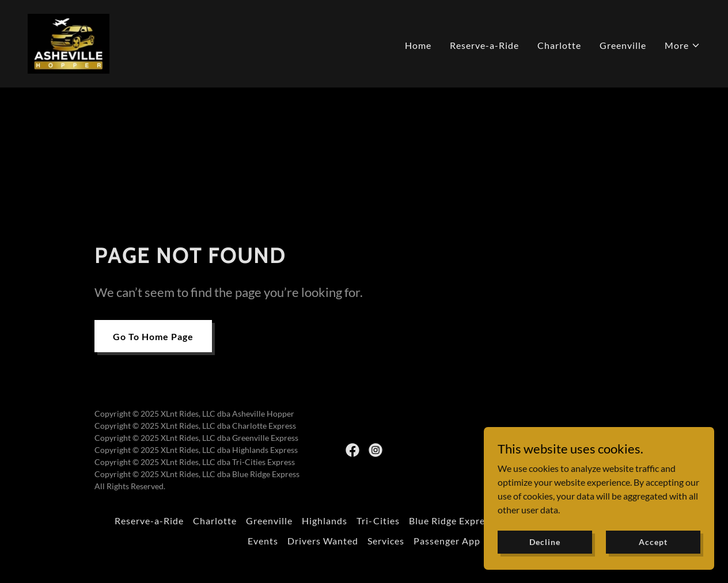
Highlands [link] (325, 521)
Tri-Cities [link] (378, 521)
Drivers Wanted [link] (323, 541)
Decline (545, 550)
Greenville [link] (623, 45)
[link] (69, 42)
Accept (653, 550)
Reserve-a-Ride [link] (484, 45)
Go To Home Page (153, 336)
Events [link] (263, 541)
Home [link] (418, 45)
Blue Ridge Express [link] (452, 521)
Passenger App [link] (447, 541)
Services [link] (386, 541)
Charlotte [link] (559, 45)
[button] (682, 45)
